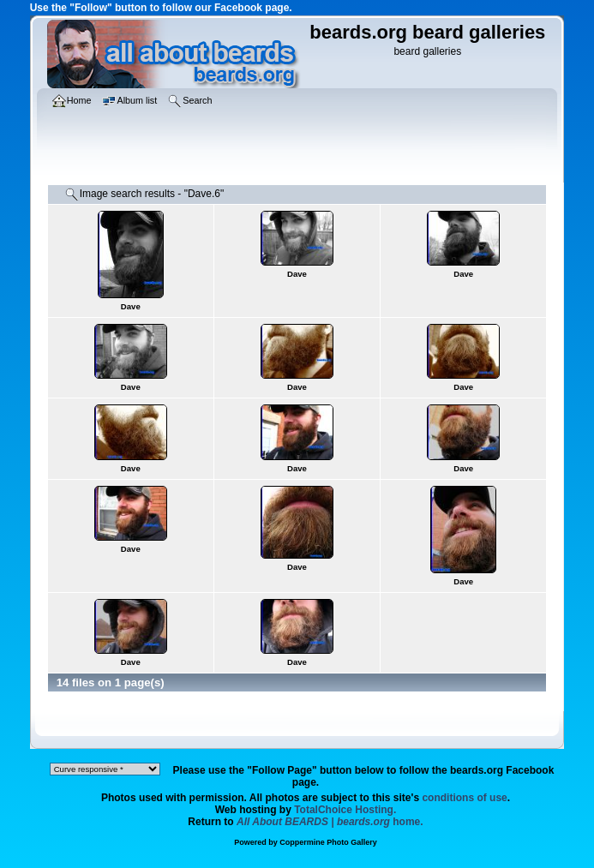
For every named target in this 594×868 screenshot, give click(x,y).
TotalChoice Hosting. (345, 810)
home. (330, 822)
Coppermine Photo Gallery (328, 842)
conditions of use (464, 798)
